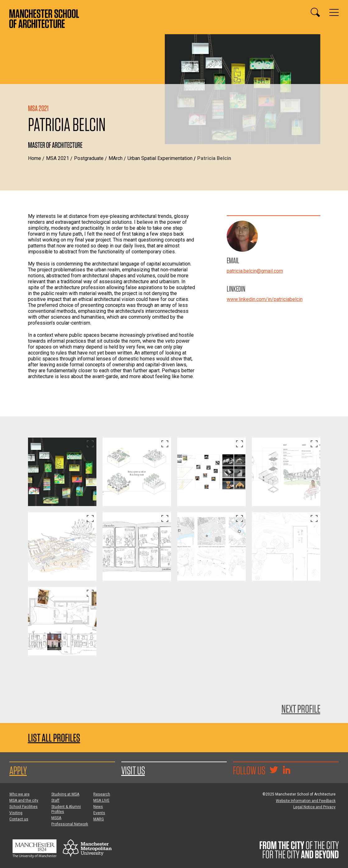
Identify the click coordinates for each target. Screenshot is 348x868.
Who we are (19, 794)
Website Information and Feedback (306, 801)
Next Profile (301, 709)
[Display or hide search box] (315, 12)
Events (99, 813)
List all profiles (54, 738)
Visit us (133, 770)
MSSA (56, 818)
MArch (116, 158)
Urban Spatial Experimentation (160, 158)
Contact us (19, 819)
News (98, 807)
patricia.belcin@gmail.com (255, 271)
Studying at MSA (65, 794)
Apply (18, 770)
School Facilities (23, 807)
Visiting (16, 813)
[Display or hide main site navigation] (334, 12)
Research (102, 794)
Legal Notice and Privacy (314, 807)
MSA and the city (24, 800)
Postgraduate (89, 158)
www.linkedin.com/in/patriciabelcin (265, 299)
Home (35, 158)
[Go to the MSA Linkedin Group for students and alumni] (286, 771)
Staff (55, 800)
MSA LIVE (101, 800)
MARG (99, 819)
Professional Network (70, 824)
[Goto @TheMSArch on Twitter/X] (274, 771)
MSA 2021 (58, 158)
